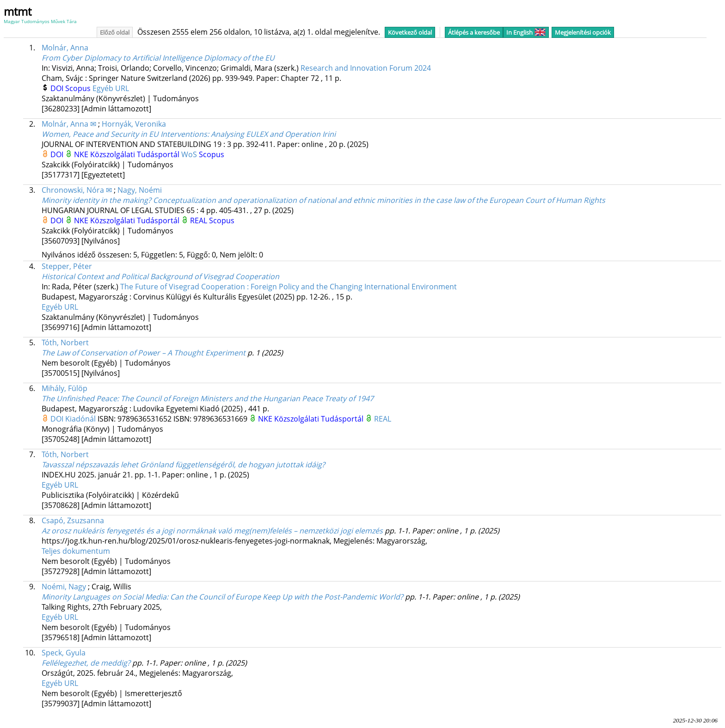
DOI (58, 88)
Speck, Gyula (64, 653)
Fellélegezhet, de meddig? (86, 663)
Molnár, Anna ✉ (69, 124)
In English (526, 32)
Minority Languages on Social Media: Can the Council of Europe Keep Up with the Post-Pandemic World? (222, 597)
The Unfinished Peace (208, 398)
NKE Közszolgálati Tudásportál (128, 154)
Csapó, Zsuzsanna (73, 520)
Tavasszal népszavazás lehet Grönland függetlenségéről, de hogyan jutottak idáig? (183, 465)
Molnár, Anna (65, 48)
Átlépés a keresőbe (474, 32)
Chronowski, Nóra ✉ (77, 190)
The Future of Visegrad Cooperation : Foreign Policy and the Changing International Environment (289, 287)
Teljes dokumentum (76, 551)
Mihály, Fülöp (65, 388)
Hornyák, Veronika (134, 124)
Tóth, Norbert (65, 343)
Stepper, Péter (67, 266)
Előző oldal (115, 32)
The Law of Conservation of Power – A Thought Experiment (144, 353)
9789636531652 (145, 419)
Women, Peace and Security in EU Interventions (189, 134)
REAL (200, 220)
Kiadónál (81, 419)
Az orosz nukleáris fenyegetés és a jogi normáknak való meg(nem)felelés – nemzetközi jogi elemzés (212, 531)
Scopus (79, 88)
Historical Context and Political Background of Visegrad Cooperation (160, 276)
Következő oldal (410, 32)
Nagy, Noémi (140, 190)
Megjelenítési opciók (583, 32)
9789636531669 (221, 419)
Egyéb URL (111, 88)
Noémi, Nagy (64, 587)
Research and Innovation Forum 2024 (366, 68)
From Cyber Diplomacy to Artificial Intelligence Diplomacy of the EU (158, 58)
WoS (190, 154)
